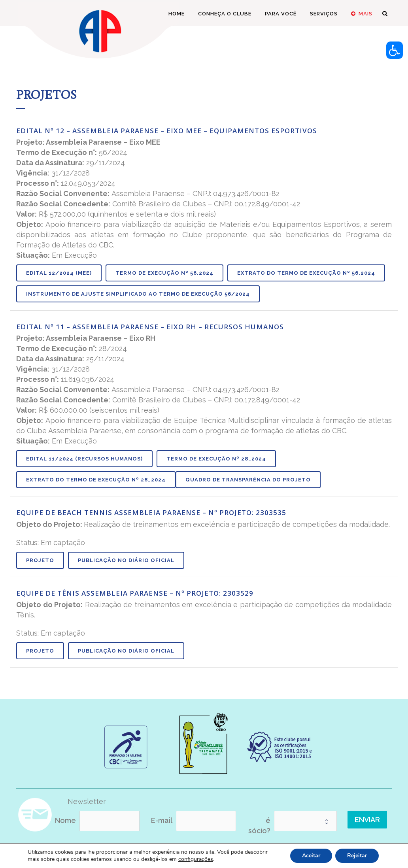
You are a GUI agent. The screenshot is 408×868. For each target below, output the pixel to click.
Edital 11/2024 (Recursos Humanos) (84, 459)
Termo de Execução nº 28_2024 (216, 459)
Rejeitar (357, 856)
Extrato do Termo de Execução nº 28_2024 (96, 480)
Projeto (40, 560)
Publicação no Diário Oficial (126, 560)
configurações (196, 859)
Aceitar (311, 856)
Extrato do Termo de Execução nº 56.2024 (306, 273)
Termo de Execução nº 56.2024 (164, 273)
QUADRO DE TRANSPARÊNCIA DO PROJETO (248, 480)
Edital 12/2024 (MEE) (59, 273)
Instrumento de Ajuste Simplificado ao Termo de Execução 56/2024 (138, 294)
